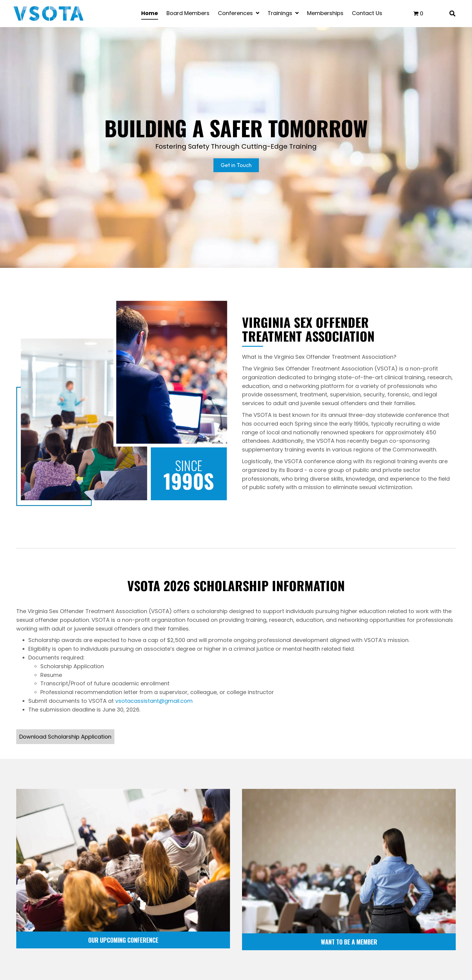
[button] (65, 737)
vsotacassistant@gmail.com (154, 701)
